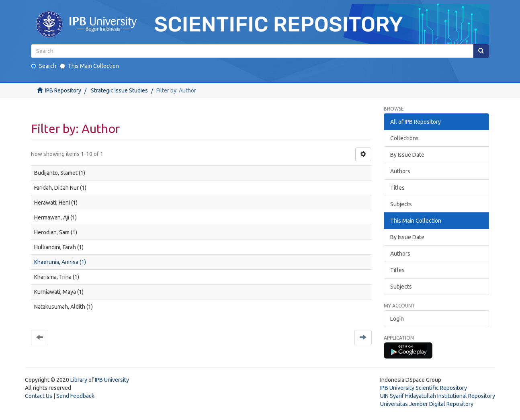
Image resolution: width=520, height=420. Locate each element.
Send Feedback (75, 396)
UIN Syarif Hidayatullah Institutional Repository (438, 396)
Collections (404, 138)
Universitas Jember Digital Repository (427, 404)
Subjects (401, 204)
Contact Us (39, 396)
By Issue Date (407, 155)
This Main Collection (89, 66)
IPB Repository (63, 90)
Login (397, 319)
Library (79, 380)
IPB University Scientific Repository (424, 388)
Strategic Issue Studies (119, 90)
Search (44, 66)
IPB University (112, 380)
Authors (400, 171)
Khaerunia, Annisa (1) (60, 262)
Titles (397, 188)
